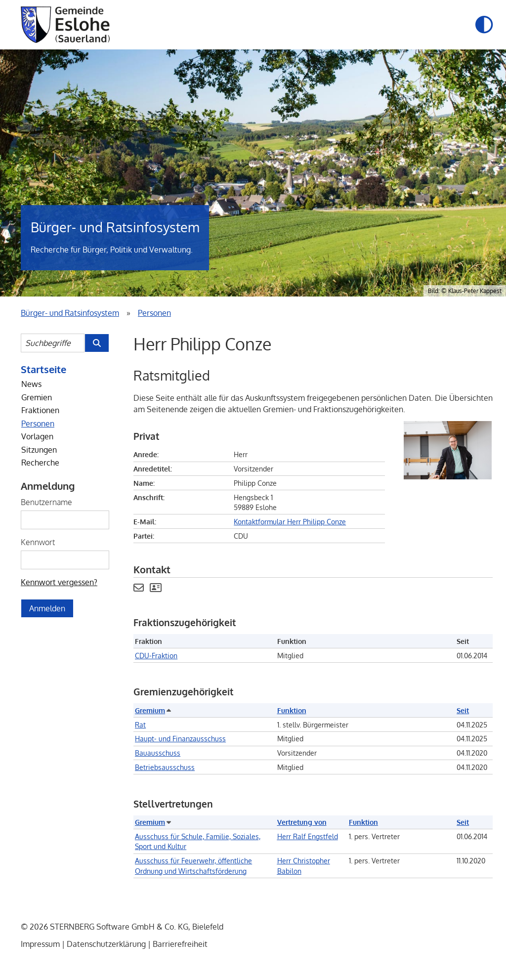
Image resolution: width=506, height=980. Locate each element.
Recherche (40, 463)
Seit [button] (463, 710)
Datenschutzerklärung (106, 944)
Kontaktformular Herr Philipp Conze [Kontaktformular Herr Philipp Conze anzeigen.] (290, 521)
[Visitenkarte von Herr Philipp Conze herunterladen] (156, 589)
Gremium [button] (152, 710)
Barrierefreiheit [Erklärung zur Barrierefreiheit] (180, 944)
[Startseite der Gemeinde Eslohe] (65, 25)
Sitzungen (39, 450)
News (31, 384)
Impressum (40, 944)
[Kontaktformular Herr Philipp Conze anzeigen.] (139, 589)
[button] (484, 24)
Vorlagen (37, 436)
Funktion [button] (292, 710)
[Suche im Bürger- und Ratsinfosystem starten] (97, 343)
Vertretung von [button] (302, 822)
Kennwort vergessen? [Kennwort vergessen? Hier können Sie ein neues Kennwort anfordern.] (59, 582)
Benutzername (46, 502)
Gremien (37, 397)
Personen (38, 424)
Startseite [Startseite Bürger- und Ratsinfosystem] (43, 369)
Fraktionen (40, 410)
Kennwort (38, 542)
